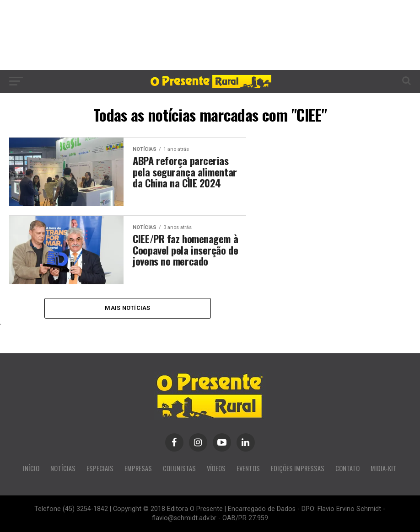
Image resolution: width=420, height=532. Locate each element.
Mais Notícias (127, 308)
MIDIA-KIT (384, 468)
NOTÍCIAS (63, 468)
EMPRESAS (138, 468)
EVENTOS (248, 468)
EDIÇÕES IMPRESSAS (298, 468)
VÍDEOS (216, 468)
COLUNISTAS (179, 468)
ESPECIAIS (100, 468)
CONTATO (347, 468)
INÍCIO (31, 468)
